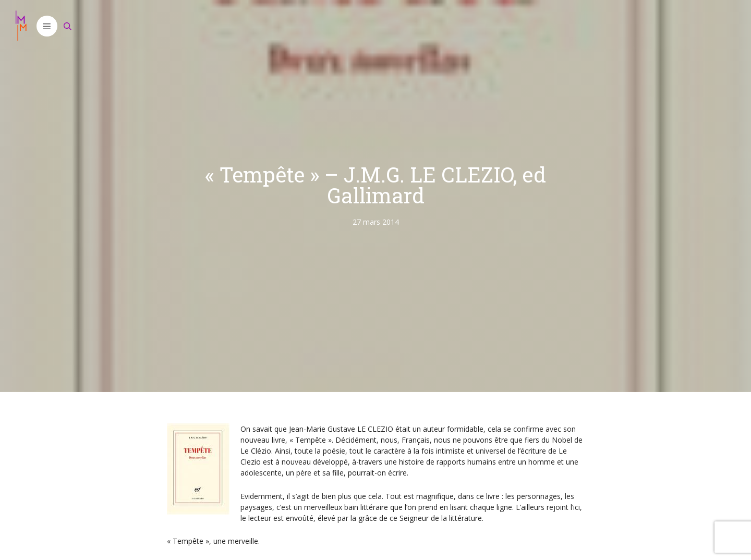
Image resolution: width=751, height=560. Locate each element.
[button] (47, 26)
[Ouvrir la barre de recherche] (68, 26)
